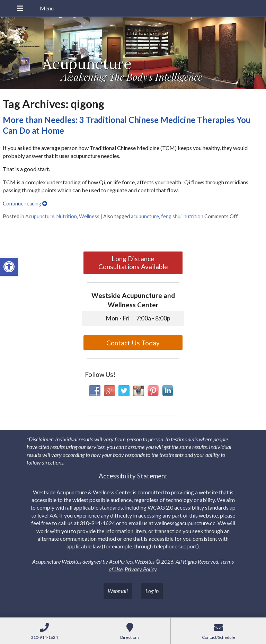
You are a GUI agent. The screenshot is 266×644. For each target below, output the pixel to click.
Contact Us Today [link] (133, 343)
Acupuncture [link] (40, 216)
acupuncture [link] (145, 216)
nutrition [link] (193, 216)
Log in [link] (152, 591)
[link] (9, 267)
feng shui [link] (171, 216)
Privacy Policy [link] (141, 569)
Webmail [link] (118, 591)
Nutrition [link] (67, 216)
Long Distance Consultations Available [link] (133, 263)
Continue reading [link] (25, 204)
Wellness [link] (89, 216)
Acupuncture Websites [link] (57, 561)
